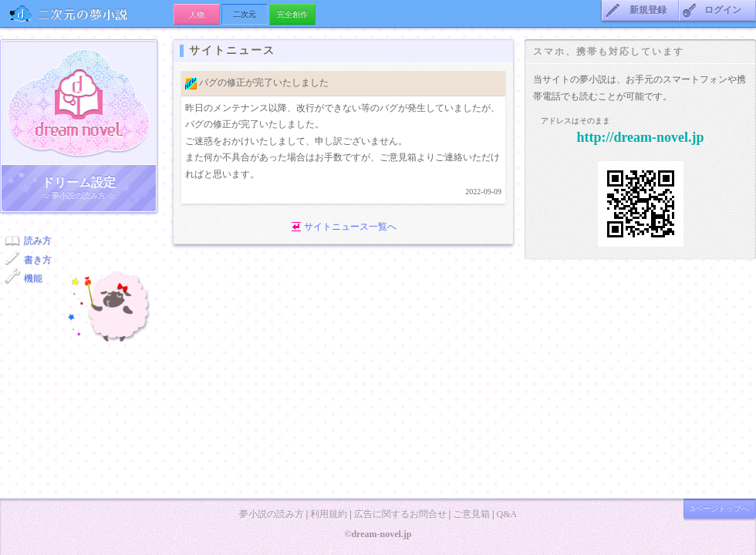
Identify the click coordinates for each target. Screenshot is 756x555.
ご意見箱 (471, 514)
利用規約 (329, 514)
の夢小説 (87, 13)
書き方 (38, 260)
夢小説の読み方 (272, 514)
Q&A (506, 514)
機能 (33, 278)
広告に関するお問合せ (400, 514)
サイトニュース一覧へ (350, 227)
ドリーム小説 (79, 103)
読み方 (38, 240)
